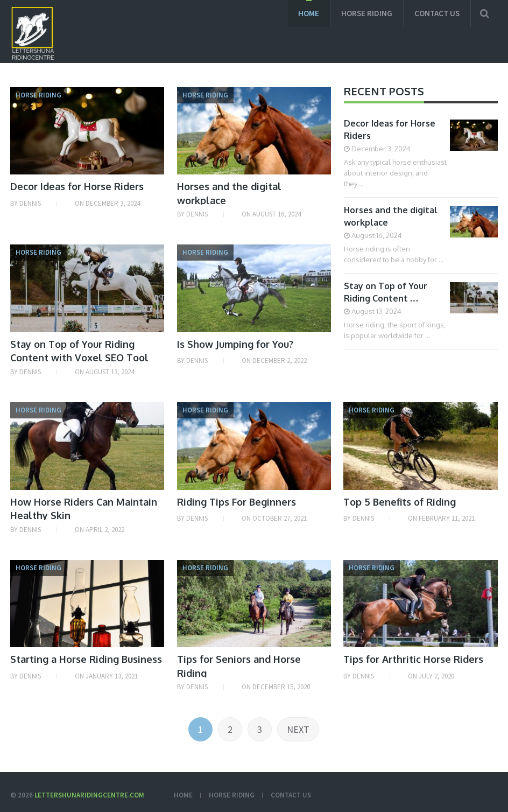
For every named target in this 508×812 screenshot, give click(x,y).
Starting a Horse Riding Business (86, 659)
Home (309, 13)
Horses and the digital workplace (391, 216)
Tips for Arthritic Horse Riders (413, 659)
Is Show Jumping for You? (235, 344)
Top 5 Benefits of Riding (400, 502)
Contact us (437, 13)
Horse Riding (367, 13)
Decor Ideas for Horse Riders (77, 186)
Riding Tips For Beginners (237, 502)
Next (298, 729)
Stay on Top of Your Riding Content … (386, 292)
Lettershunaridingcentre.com (89, 795)
